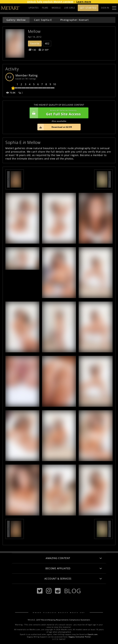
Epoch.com (93, 634)
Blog (73, 591)
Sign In (105, 8)
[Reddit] (58, 591)
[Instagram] (49, 591)
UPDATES (34, 8)
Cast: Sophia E (43, 20)
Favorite (35, 43)
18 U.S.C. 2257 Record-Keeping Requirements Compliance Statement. (59, 620)
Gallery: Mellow (16, 20)
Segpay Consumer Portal (80, 637)
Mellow (34, 31)
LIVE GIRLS (70, 8)
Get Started (88, 8)
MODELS (56, 8)
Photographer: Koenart (74, 20)
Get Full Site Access (58, 113)
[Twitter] (40, 591)
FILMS (45, 8)
